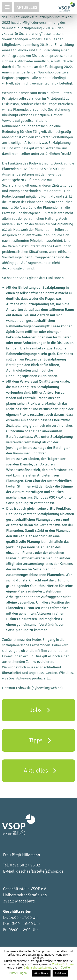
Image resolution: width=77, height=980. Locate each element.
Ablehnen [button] (60, 973)
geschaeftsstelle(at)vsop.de (40, 871)
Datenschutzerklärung (38, 968)
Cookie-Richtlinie (63, 964)
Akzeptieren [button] (41, 973)
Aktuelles (27, 7)
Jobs (40, 710)
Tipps (40, 740)
